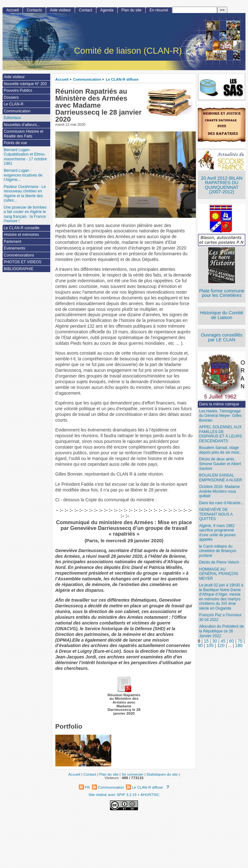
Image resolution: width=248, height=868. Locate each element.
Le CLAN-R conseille (22, 228)
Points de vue (15, 143)
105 (210, 646)
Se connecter (132, 774)
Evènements (14, 248)
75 (240, 641)
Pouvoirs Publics (18, 90)
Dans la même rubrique (219, 404)
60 (232, 641)
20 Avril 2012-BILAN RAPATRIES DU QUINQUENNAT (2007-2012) (222, 185)
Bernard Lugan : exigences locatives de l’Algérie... (23, 175)
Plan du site (131, 10)
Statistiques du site (162, 774)
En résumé (159, 10)
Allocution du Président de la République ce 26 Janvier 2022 (221, 631)
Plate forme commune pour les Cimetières (222, 293)
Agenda (107, 10)
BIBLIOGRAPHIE (19, 269)
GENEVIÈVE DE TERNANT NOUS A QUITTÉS (216, 514)
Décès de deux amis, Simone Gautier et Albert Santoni (220, 464)
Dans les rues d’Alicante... (221, 503)
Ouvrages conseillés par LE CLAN (222, 337)
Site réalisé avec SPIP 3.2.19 (112, 795)
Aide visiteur (60, 10)
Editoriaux (12, 118)
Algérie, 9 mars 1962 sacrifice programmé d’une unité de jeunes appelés (217, 533)
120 (221, 646)
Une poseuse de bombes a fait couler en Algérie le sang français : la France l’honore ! (25, 214)
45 (223, 641)
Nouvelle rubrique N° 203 (25, 84)
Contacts (34, 10)
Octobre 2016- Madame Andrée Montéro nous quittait (219, 491)
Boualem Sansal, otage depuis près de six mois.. (220, 450)
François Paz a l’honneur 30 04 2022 (220, 617)
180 (239, 646)
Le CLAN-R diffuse (122, 79)
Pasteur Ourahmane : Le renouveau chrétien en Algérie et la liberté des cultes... (25, 194)
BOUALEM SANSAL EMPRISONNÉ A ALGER (220, 478)
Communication (87, 79)
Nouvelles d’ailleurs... (22, 125)
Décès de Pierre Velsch (219, 562)
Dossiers (11, 97)
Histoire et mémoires (21, 235)
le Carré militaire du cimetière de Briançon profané (218, 551)
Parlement (13, 242)
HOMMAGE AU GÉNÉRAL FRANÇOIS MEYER (219, 574)
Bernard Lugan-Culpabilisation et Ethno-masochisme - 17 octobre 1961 (25, 157)
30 (215, 641)
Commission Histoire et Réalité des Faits (24, 134)
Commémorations (19, 255)
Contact (86, 10)
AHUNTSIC (150, 795)
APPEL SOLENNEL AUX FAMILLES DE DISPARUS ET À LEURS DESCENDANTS (220, 434)
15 (206, 641)
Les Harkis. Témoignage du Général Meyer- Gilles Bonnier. (220, 416)
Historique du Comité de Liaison (222, 315)
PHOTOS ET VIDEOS (23, 262)
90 (200, 646)
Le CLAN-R (14, 104)
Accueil (62, 79)
